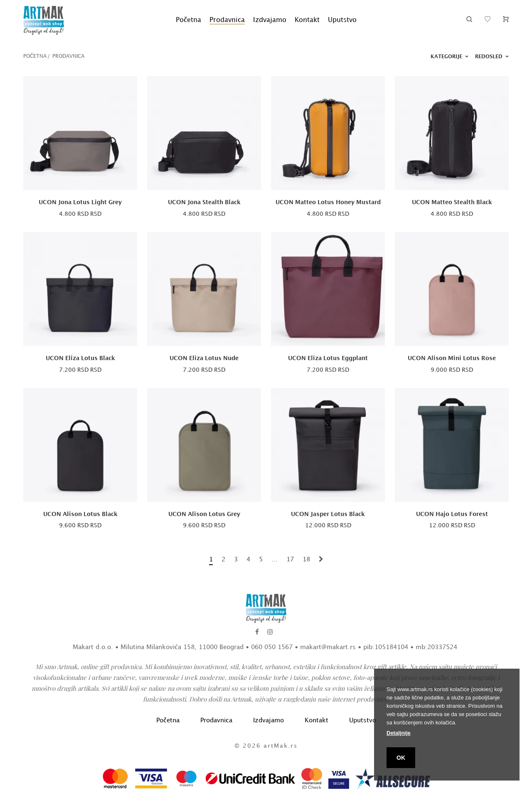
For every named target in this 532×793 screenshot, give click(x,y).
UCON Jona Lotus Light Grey (80, 202)
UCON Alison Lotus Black (80, 514)
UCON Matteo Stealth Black (452, 202)
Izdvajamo (270, 20)
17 (290, 560)
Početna (188, 20)
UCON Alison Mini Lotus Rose (452, 358)
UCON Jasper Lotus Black (328, 514)
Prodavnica (227, 20)
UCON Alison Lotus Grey (204, 514)
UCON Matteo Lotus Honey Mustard (328, 202)
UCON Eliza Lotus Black (80, 358)
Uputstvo (342, 20)
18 (306, 560)
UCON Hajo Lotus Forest (452, 514)
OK (401, 758)
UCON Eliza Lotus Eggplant (328, 358)
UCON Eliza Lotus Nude (204, 358)
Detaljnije (399, 733)
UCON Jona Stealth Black (204, 202)
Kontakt (307, 20)
